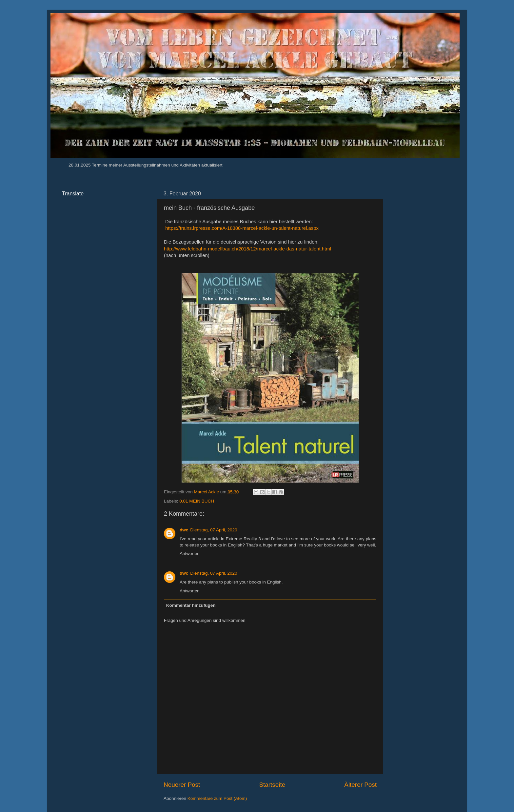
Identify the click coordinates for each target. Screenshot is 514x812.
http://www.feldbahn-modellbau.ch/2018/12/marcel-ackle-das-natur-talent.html (247, 249)
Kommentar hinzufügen (191, 605)
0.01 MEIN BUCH (197, 501)
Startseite (272, 785)
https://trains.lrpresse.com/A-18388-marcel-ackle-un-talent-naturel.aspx (242, 228)
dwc (184, 530)
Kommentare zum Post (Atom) (217, 798)
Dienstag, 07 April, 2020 (214, 530)
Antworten (190, 554)
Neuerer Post (182, 785)
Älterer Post (360, 785)
